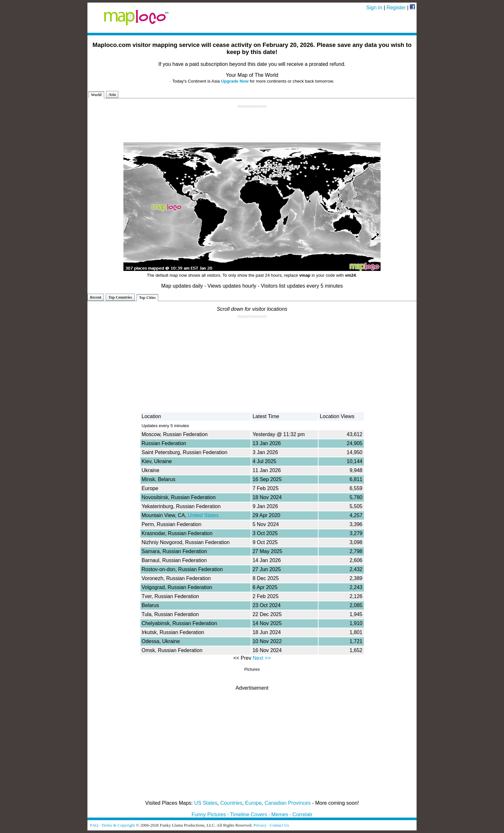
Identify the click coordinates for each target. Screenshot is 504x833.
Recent (96, 297)
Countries (231, 803)
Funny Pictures (209, 815)
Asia (112, 94)
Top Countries (120, 297)
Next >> (262, 658)
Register (396, 8)
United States (203, 515)
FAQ (94, 825)
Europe (254, 803)
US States (206, 803)
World (96, 95)
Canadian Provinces (288, 803)
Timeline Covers (249, 815)
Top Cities (148, 298)
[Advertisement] (252, 123)
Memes (280, 815)
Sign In (374, 8)
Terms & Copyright (118, 825)
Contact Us (279, 825)
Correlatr (302, 815)
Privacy (260, 825)
